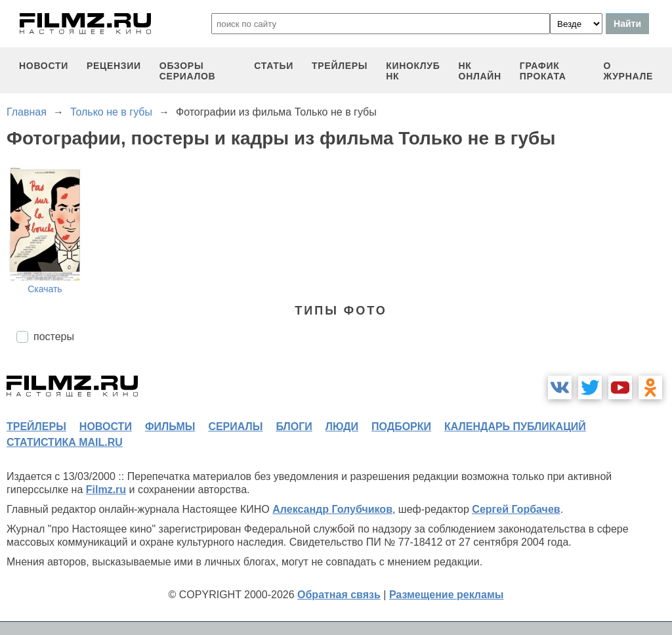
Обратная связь (339, 595)
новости (44, 66)
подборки (401, 427)
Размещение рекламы (447, 595)
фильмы (170, 427)
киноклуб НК (413, 71)
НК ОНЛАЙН (480, 71)
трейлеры (340, 66)
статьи (274, 66)
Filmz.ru (106, 490)
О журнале (628, 71)
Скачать (45, 289)
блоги (294, 427)
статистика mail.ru (65, 442)
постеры (54, 337)
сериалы (235, 427)
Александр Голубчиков (332, 509)
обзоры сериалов (188, 71)
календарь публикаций (515, 427)
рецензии (114, 66)
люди (342, 427)
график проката (543, 71)
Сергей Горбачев (516, 509)
